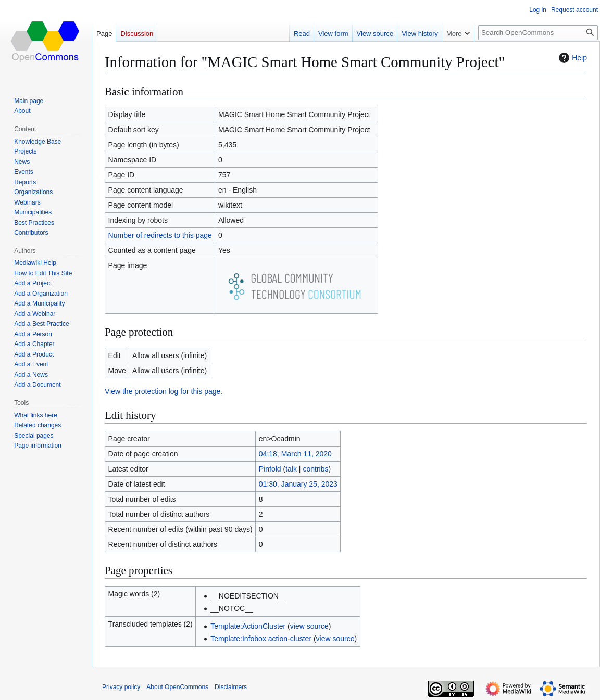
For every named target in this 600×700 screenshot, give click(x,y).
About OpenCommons (177, 687)
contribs (315, 469)
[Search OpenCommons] (538, 33)
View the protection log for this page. (164, 391)
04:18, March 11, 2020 (295, 454)
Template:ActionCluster (248, 626)
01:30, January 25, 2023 (298, 484)
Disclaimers (231, 687)
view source (309, 626)
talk (291, 469)
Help (572, 58)
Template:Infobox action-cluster (261, 639)
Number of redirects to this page (160, 235)
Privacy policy (121, 687)
